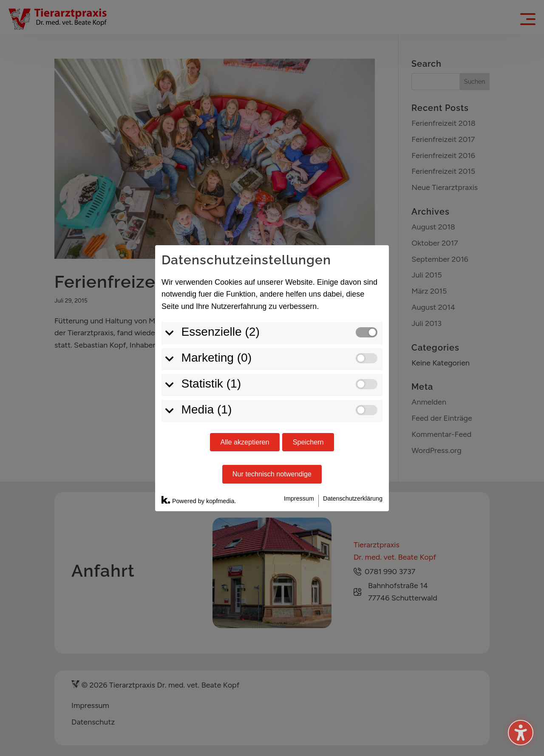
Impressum (299, 498)
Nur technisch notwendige (272, 474)
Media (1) (207, 409)
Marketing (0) (217, 358)
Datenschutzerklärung (353, 498)
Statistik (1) (211, 384)
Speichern (308, 442)
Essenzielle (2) (221, 332)
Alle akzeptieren (245, 442)
